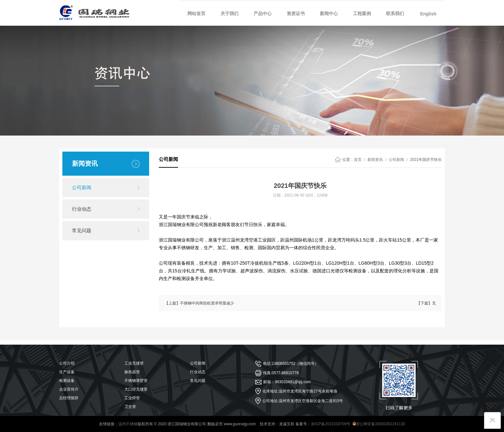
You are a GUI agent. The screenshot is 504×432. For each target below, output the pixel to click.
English (428, 14)
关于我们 (230, 13)
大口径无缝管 (136, 389)
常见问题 (82, 230)
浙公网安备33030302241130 (379, 424)
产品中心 (263, 13)
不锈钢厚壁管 (136, 381)
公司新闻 (82, 187)
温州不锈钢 (128, 424)
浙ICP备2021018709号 (331, 424)
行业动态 (82, 209)
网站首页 (196, 13)
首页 (358, 160)
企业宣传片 (69, 389)
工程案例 (362, 13)
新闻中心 (329, 13)
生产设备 (67, 372)
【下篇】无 (426, 303)
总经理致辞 (69, 398)
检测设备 (67, 381)
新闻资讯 (375, 160)
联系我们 (395, 13)
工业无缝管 (134, 363)
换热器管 (132, 372)
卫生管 (130, 407)
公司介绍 (67, 363)
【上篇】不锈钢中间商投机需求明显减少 (199, 303)
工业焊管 (132, 398)
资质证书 (296, 13)
